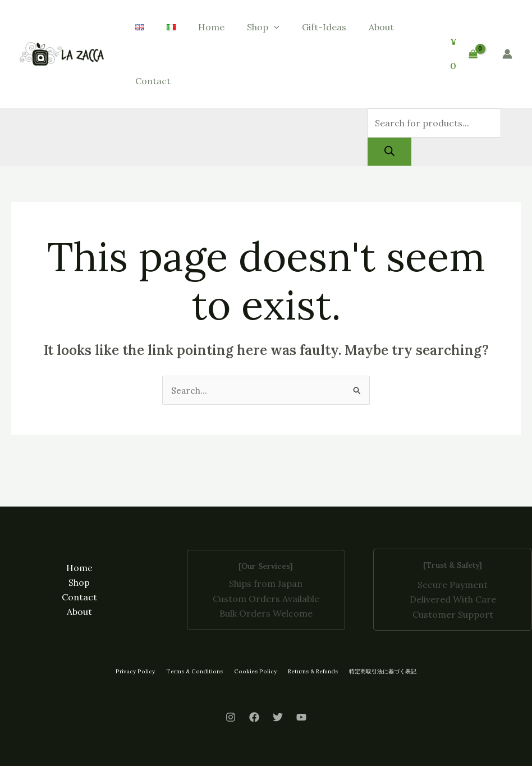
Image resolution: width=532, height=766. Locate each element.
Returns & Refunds (309, 671)
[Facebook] (254, 718)
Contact (153, 81)
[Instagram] (231, 718)
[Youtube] (301, 718)
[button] (274, 27)
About (381, 27)
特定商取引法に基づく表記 (379, 671)
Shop (263, 27)
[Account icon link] (507, 54)
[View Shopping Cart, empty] (464, 54)
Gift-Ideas (324, 27)
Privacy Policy (138, 671)
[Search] (389, 152)
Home (211, 27)
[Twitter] (278, 718)
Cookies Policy (253, 671)
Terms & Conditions (195, 671)
